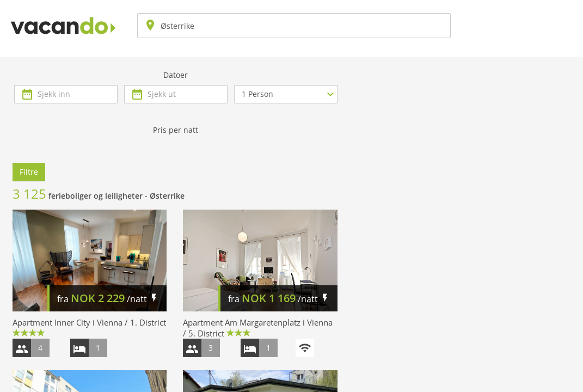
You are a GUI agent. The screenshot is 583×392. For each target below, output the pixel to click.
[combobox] (294, 26)
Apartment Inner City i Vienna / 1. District (89, 322)
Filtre (29, 172)
